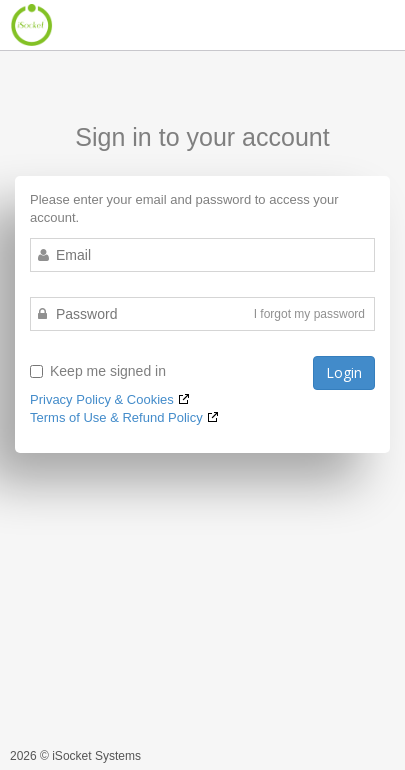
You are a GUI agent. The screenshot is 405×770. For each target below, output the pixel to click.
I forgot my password (309, 314)
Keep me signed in (98, 371)
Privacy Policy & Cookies (102, 399)
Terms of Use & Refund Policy (116, 417)
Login (344, 372)
